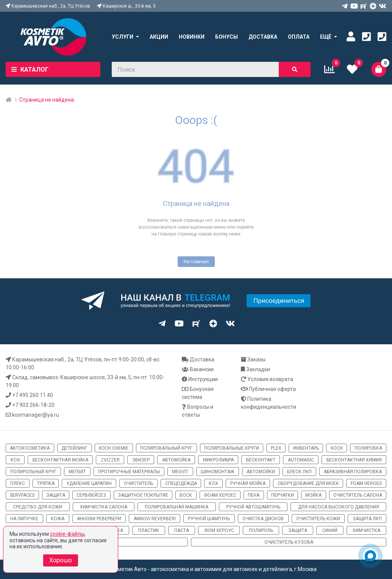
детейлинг (74, 448)
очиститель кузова (289, 542)
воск (186, 495)
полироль (261, 530)
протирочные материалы (129, 472)
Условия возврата (270, 379)
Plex (276, 448)
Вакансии (202, 369)
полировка (368, 448)
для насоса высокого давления (339, 507)
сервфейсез (91, 495)
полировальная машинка (176, 507)
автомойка (176, 460)
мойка (313, 495)
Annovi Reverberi (155, 519)
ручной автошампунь (253, 507)
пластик (149, 530)
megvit (180, 472)
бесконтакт (261, 460)
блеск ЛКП (299, 472)
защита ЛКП (367, 519)
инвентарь (306, 448)
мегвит (77, 472)
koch (337, 448)
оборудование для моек (308, 483)
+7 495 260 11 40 (33, 395)
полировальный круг (166, 448)
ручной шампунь (209, 519)
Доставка (263, 37)
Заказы (256, 359)
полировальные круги (232, 448)
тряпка (46, 483)
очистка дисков (263, 519)
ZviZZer (110, 460)
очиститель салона (358, 495)
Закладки (258, 369)
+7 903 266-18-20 (33, 405)
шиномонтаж (218, 472)
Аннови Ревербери (99, 519)
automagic (301, 460)
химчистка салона (104, 507)
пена (254, 495)
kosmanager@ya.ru (36, 415)
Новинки (192, 37)
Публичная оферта (272, 389)
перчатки (283, 495)
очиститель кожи (318, 519)
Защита (298, 530)
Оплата (299, 37)
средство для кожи (37, 507)
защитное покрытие (143, 495)
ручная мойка (248, 483)
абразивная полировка (353, 472)
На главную (196, 262)
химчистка (366, 530)
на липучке (24, 519)
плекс (18, 483)
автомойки (261, 472)
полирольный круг (33, 472)
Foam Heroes (366, 483)
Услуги (123, 37)
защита (56, 495)
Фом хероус (219, 530)
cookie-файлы (67, 534)
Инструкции (203, 379)
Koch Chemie (114, 448)
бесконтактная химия (354, 460)
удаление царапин (89, 483)
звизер (141, 460)
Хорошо (61, 560)
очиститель (138, 483)
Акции (159, 37)
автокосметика (30, 448)
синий (330, 530)
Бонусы (226, 37)
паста (182, 530)
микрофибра (218, 460)
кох (15, 460)
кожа (58, 519)
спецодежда (181, 483)
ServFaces (22, 495)
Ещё (326, 37)
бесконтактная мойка (60, 460)
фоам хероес (220, 495)
